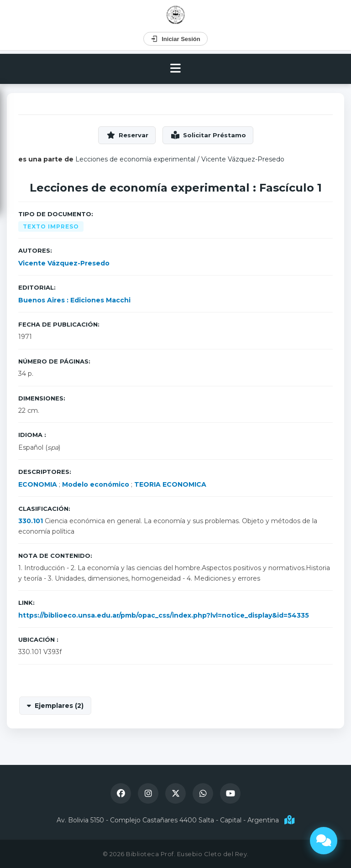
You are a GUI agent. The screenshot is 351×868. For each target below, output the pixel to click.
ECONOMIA (38, 484)
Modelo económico (96, 484)
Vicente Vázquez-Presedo (243, 159)
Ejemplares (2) (59, 706)
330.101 (31, 521)
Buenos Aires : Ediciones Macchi (74, 300)
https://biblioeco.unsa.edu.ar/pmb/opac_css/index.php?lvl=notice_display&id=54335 (164, 615)
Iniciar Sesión (175, 39)
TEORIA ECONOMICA (170, 484)
